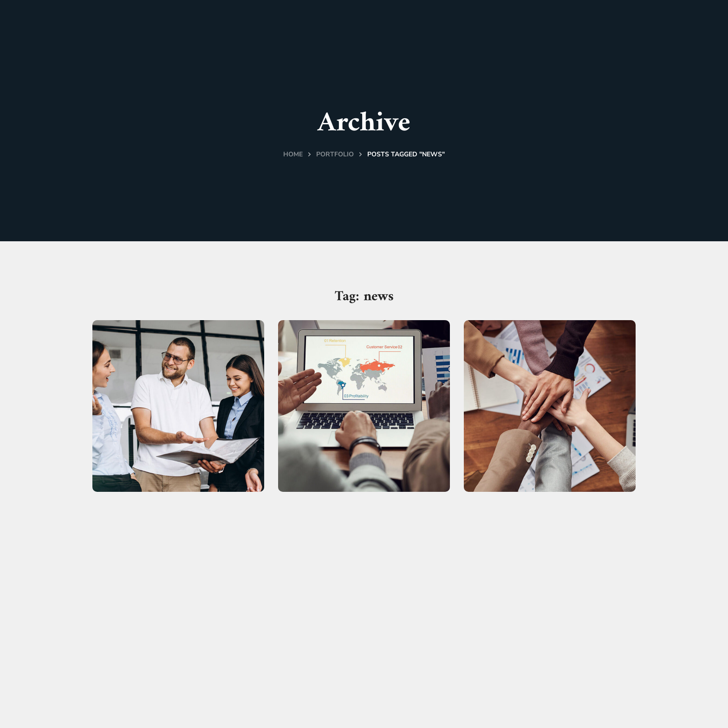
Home (293, 154)
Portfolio (335, 154)
